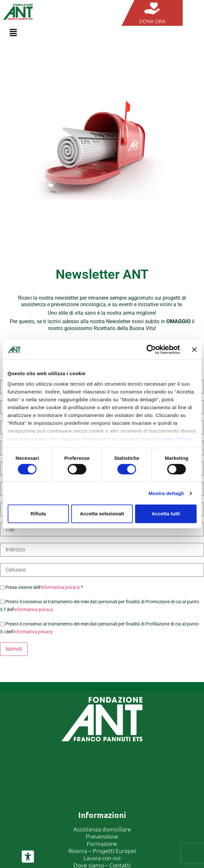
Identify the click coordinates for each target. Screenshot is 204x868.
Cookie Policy (175, 438)
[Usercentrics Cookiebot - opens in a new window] (151, 350)
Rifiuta (38, 514)
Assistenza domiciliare (102, 829)
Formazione (102, 843)
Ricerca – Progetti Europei (102, 851)
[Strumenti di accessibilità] (28, 857)
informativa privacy (60, 587)
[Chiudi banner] (194, 350)
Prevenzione (102, 836)
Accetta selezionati (102, 514)
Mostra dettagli (166, 493)
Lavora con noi (102, 858)
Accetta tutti (166, 514)
